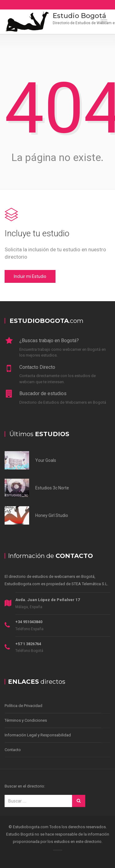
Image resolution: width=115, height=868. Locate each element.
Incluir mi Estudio (30, 276)
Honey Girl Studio (52, 515)
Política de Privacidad (23, 706)
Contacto (13, 750)
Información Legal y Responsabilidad (38, 735)
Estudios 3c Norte (52, 488)
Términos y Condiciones (26, 720)
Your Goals (46, 460)
